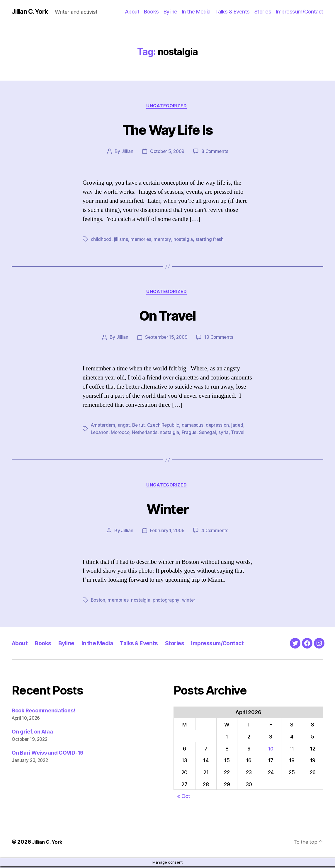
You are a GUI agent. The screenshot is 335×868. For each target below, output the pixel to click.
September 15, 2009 (166, 339)
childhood (102, 240)
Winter (167, 509)
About (132, 12)
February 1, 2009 (167, 533)
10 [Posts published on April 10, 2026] (271, 750)
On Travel (167, 316)
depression (221, 427)
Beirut (140, 427)
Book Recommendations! (43, 713)
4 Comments (216, 533)
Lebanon (100, 434)
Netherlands (147, 434)
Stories (263, 12)
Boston (98, 602)
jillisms (122, 240)
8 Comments (216, 153)
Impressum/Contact (300, 12)
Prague (192, 434)
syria (228, 434)
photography (169, 602)
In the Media (196, 12)
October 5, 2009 (167, 153)
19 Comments (220, 339)
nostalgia (185, 240)
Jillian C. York (32, 12)
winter (191, 602)
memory (164, 240)
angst (125, 427)
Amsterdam (104, 427)
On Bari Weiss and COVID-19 (48, 755)
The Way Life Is (167, 129)
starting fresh (212, 240)
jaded (242, 427)
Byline (170, 12)
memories (142, 240)
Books (151, 12)
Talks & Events (232, 12)
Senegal (211, 434)
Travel (242, 434)
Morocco (122, 434)
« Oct (184, 798)
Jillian (126, 153)
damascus (195, 427)
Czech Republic (165, 427)
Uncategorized (167, 107)
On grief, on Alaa (32, 734)
